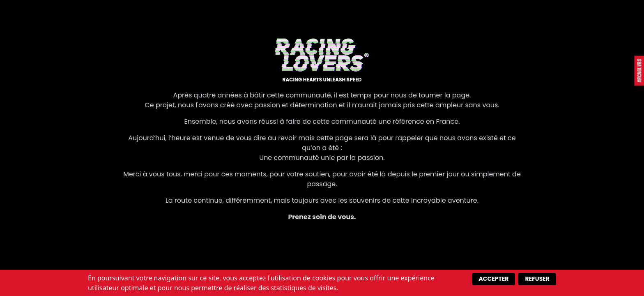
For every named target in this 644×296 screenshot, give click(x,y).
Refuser (537, 279)
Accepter (494, 279)
